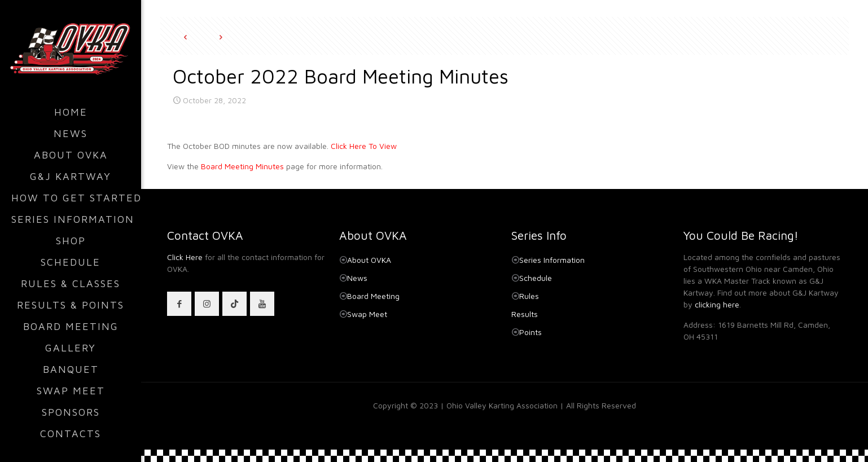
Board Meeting (373, 296)
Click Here (185, 257)
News (357, 278)
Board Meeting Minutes (242, 166)
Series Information (552, 260)
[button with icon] (179, 304)
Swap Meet (367, 314)
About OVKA (369, 260)
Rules (529, 296)
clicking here (717, 304)
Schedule (536, 278)
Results (525, 314)
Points (531, 332)
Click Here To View (364, 146)
